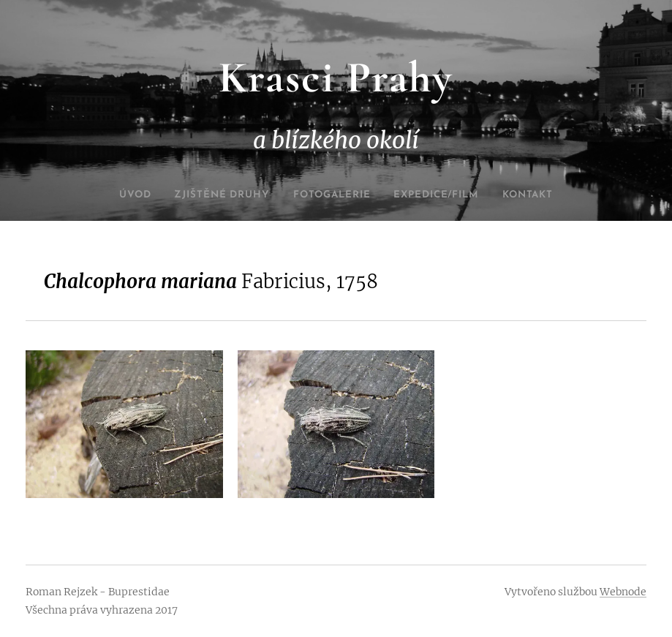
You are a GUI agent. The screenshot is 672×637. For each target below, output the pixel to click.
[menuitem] (114, 195)
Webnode (623, 592)
